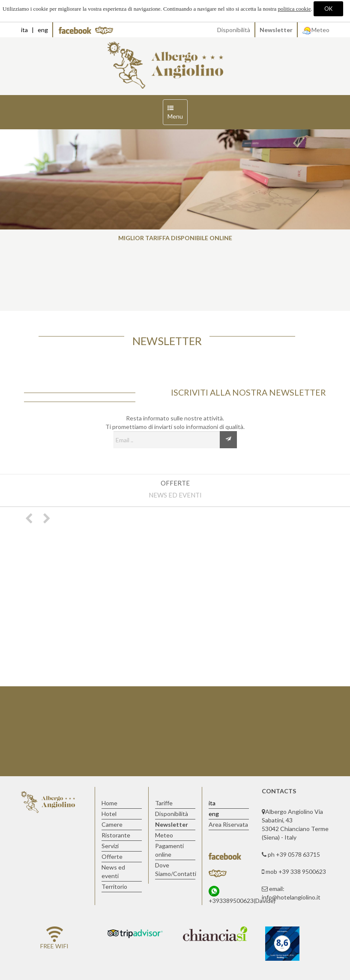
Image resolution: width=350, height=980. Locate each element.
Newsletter (276, 30)
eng (43, 30)
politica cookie (295, 9)
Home (109, 803)
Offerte (175, 483)
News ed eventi (175, 495)
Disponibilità (234, 30)
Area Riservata (228, 824)
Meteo (316, 30)
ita (24, 30)
